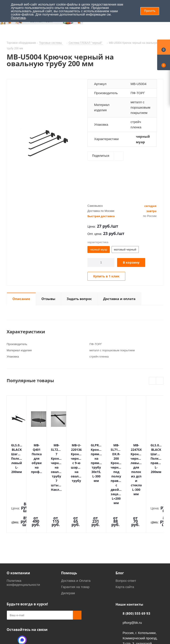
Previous (153, 381)
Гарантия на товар (75, 539)
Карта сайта (125, 539)
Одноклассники (11, 592)
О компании (18, 525)
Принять (150, 11)
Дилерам (68, 545)
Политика (18, 18)
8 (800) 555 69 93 (136, 565)
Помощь (69, 525)
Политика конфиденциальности (23, 534)
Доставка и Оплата (76, 532)
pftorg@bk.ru (132, 574)
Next (160, 381)
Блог (120, 525)
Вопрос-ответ (126, 532)
